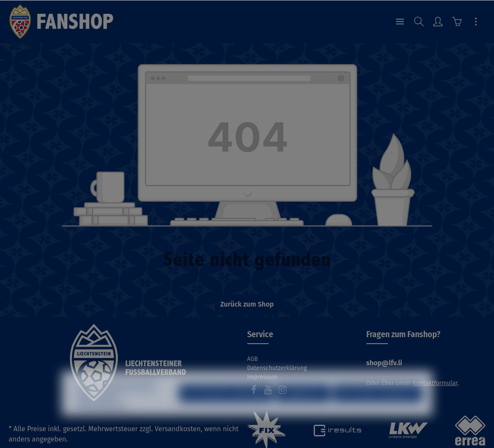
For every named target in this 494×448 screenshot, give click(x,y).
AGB (253, 359)
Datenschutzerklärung (277, 368)
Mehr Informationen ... (103, 419)
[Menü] (400, 22)
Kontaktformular (435, 383)
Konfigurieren (303, 407)
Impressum (262, 377)
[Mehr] (476, 22)
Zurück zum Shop (247, 304)
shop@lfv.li (384, 363)
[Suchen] (419, 22)
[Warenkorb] (457, 22)
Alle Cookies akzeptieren (378, 407)
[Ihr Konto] (438, 22)
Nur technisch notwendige (226, 407)
